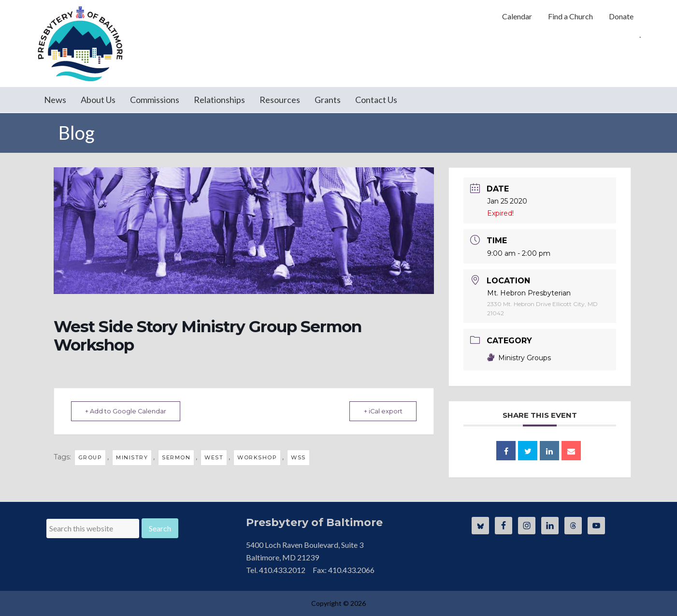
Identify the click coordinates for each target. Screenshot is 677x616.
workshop (257, 457)
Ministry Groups (519, 358)
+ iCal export (380, 411)
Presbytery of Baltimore (80, 44)
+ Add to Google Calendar (129, 411)
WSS (298, 457)
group (90, 457)
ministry (132, 457)
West (214, 457)
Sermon (176, 457)
